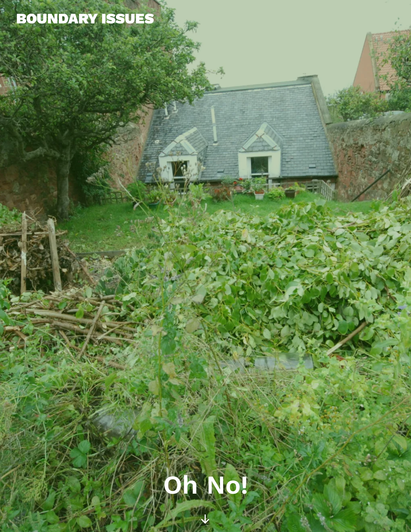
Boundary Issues (85, 19)
